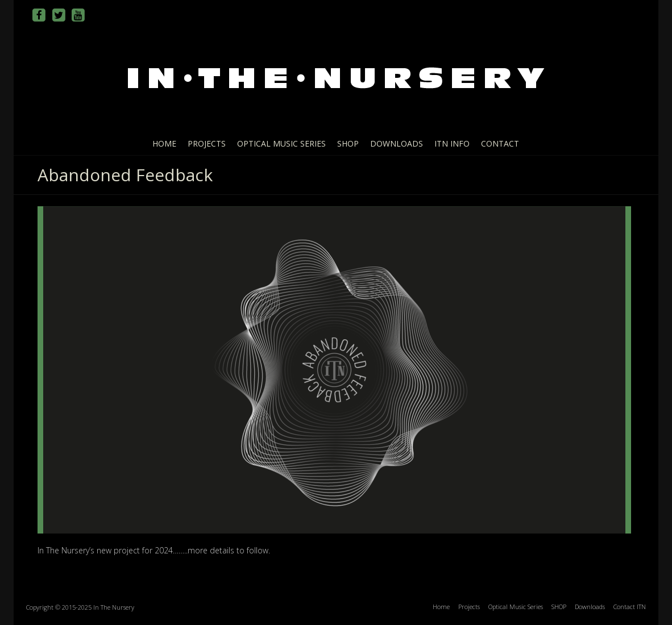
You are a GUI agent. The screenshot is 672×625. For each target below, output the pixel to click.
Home (164, 143)
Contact (500, 143)
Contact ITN (630, 607)
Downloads (397, 143)
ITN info (452, 143)
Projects (207, 143)
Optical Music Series (281, 143)
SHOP (348, 143)
